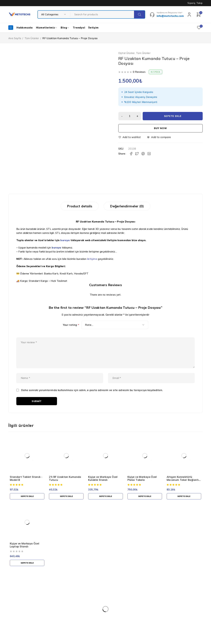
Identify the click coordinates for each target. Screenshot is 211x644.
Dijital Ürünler (127, 53)
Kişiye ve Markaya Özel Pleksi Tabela (142, 483)
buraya (65, 241)
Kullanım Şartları (93, 605)
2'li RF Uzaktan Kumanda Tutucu (65, 483)
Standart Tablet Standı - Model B (26, 483)
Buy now (160, 128)
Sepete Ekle (173, 116)
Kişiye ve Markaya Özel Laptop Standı (24, 549)
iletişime (92, 260)
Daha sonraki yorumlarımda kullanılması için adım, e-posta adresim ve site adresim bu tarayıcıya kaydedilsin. (92, 395)
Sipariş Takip (195, 3)
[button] (27, 501)
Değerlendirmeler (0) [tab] (128, 206)
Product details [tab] (78, 206)
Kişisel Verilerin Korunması (98, 598)
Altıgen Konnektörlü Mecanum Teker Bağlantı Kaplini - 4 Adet (183, 484)
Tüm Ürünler (32, 38)
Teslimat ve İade (93, 618)
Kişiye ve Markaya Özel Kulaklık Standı (103, 483)
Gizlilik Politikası (92, 612)
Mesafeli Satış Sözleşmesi (98, 625)
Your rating (71, 325)
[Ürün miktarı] (130, 116)
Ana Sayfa (15, 38)
